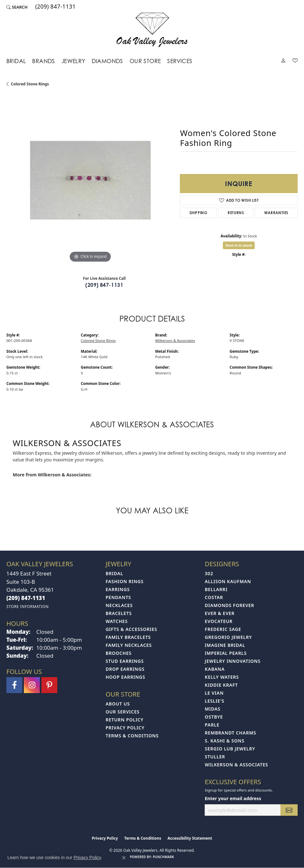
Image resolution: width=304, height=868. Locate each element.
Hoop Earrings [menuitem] (126, 677)
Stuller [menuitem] (215, 757)
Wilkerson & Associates (175, 340)
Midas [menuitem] (212, 709)
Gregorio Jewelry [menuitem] (228, 637)
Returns (236, 213)
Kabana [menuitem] (215, 669)
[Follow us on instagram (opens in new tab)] (32, 685)
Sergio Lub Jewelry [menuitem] (230, 749)
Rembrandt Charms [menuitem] (230, 733)
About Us (118, 704)
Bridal (16, 61)
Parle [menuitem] (212, 725)
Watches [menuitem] (117, 621)
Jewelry (73, 61)
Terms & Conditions (132, 736)
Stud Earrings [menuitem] (125, 661)
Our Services (123, 712)
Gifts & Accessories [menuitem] (131, 629)
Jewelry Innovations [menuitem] (233, 661)
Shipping (198, 213)
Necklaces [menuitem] (119, 605)
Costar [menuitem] (214, 597)
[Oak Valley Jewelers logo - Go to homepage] (152, 30)
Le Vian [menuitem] (214, 693)
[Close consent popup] (124, 858)
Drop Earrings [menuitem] (125, 669)
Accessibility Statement (190, 838)
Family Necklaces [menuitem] (129, 645)
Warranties (276, 213)
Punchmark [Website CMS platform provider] (163, 857)
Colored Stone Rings (30, 84)
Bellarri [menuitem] (216, 589)
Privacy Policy (125, 728)
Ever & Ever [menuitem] (219, 613)
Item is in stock (239, 245)
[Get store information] (28, 607)
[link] (55, 7)
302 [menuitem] (209, 573)
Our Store (145, 61)
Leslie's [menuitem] (214, 701)
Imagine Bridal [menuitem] (225, 645)
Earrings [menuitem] (118, 589)
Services (180, 61)
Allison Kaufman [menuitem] (228, 581)
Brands (43, 61)
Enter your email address (233, 798)
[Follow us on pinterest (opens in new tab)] (49, 685)
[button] (17, 7)
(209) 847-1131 (104, 285)
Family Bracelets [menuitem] (128, 637)
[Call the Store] (26, 598)
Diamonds (107, 61)
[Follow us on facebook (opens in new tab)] (14, 685)
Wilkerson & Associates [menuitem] (236, 765)
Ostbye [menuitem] (214, 717)
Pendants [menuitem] (118, 597)
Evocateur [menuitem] (219, 621)
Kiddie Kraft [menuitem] (221, 685)
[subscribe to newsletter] (289, 810)
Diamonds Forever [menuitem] (229, 605)
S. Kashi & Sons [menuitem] (224, 741)
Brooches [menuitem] (119, 653)
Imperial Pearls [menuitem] (226, 653)
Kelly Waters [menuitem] (222, 677)
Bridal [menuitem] (114, 573)
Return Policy (125, 720)
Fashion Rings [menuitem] (125, 581)
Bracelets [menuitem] (119, 613)
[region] (90, 180)
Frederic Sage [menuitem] (223, 629)
